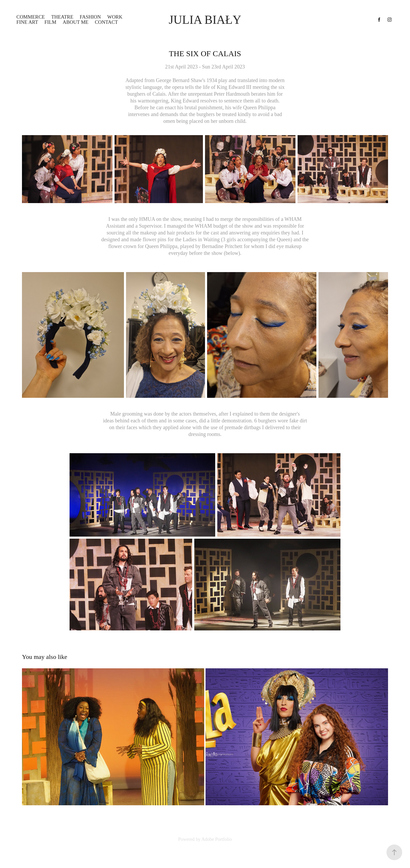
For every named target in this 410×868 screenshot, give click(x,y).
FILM (50, 22)
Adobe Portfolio (217, 839)
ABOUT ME (76, 22)
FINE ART (27, 22)
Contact (106, 22)
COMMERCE (31, 17)
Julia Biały (205, 20)
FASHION (90, 17)
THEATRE (62, 17)
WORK (115, 17)
